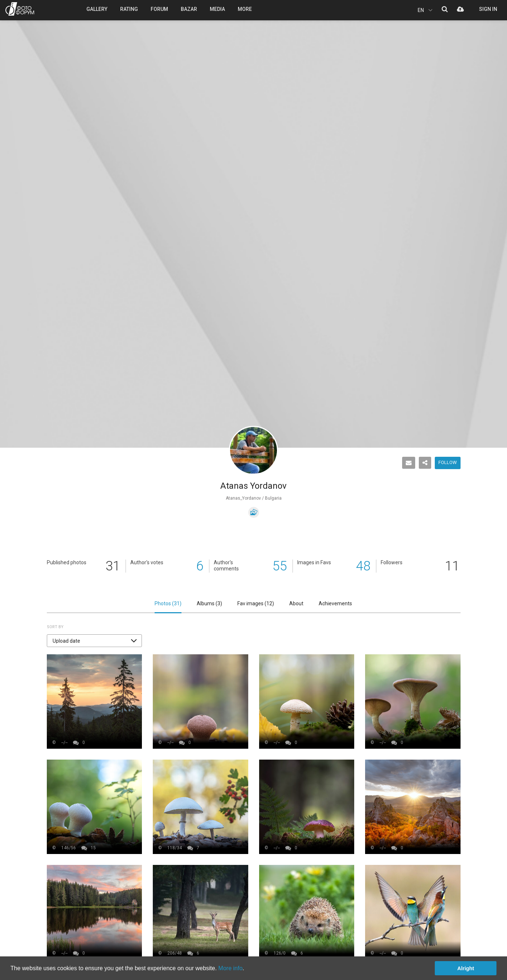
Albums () (209, 603)
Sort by (55, 627)
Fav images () (256, 603)
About (296, 603)
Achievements (335, 603)
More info (231, 968)
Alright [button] (466, 968)
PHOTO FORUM (20, 9)
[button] (95, 641)
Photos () (168, 603)
